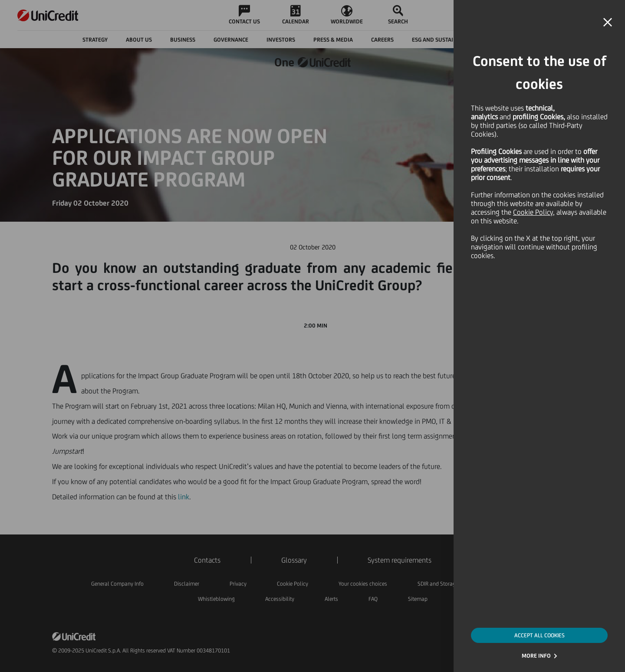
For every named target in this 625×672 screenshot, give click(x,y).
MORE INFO (536, 656)
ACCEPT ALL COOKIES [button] (539, 635)
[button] (608, 23)
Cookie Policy (533, 212)
